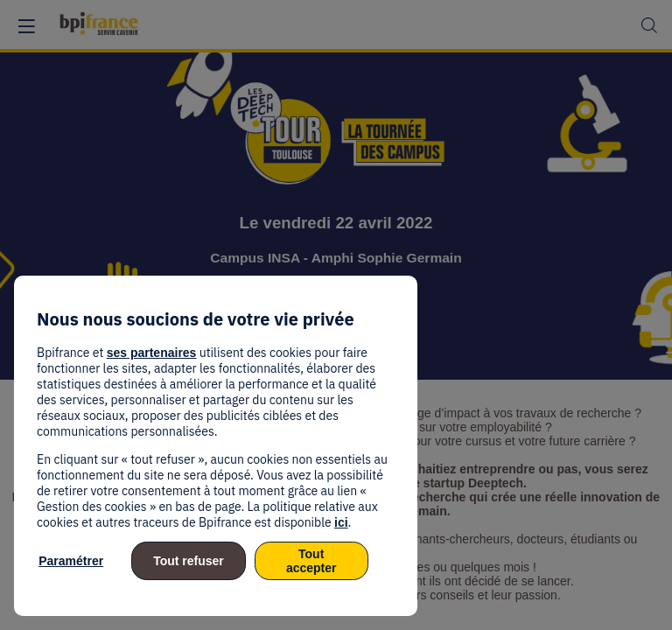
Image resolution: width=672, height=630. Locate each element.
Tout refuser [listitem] (189, 561)
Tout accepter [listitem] (311, 561)
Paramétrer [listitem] (71, 561)
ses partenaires (152, 353)
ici (341, 522)
